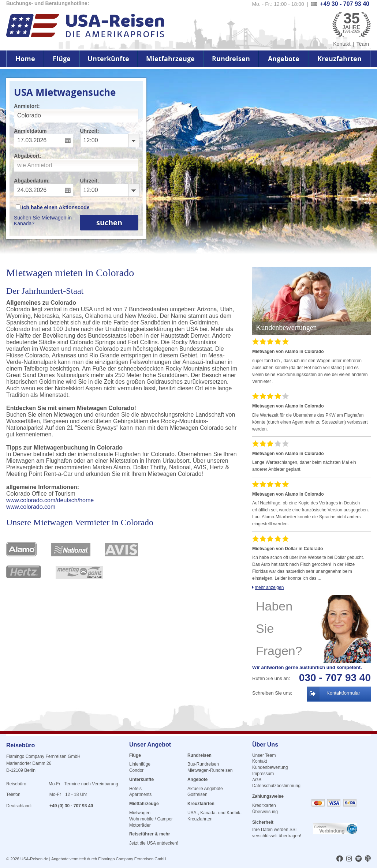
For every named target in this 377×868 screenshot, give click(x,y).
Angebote (284, 59)
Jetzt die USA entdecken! (154, 843)
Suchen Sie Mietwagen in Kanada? (43, 221)
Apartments (140, 794)
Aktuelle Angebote (205, 789)
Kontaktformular (343, 693)
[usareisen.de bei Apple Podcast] (368, 859)
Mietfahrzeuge (170, 59)
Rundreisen (231, 59)
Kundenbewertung (270, 767)
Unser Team (264, 755)
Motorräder (140, 825)
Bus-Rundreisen (203, 764)
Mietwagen (140, 813)
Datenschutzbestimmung (276, 786)
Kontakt (342, 44)
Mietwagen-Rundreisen (210, 770)
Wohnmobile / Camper (151, 819)
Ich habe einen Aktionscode (53, 207)
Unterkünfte (108, 59)
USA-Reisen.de (34, 859)
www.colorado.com (31, 507)
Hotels (135, 789)
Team (363, 44)
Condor (136, 770)
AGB (257, 780)
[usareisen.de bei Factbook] (340, 859)
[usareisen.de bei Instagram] (349, 859)
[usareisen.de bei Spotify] (359, 859)
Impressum (263, 774)
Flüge (62, 59)
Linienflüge (140, 764)
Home (25, 59)
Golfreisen (197, 794)
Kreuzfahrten (339, 59)
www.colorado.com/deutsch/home (50, 500)
